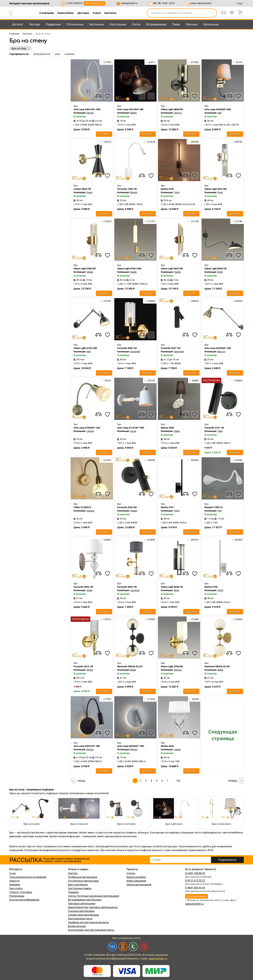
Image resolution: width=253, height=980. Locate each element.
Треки (176, 24)
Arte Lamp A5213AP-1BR (130, 109)
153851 (106, 540)
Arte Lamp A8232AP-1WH (131, 746)
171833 (193, 62)
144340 (237, 460)
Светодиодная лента (80, 919)
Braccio (221, 352)
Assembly (135, 352)
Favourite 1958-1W (127, 189)
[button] (239, 813)
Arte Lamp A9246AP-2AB (218, 109)
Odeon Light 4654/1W (172, 587)
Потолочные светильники (83, 881)
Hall (219, 113)
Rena (176, 590)
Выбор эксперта (136, 877)
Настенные (96, 24)
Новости (14, 881)
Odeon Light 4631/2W (215, 189)
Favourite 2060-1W (127, 348)
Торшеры (73, 892)
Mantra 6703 (167, 189)
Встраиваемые (156, 24)
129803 (237, 380)
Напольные (211, 24)
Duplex (134, 511)
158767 (193, 540)
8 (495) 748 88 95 (195, 873)
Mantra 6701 (167, 507)
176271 (106, 619)
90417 (107, 380)
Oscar (133, 431)
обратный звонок (94, 3)
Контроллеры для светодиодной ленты (91, 930)
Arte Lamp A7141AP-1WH (131, 428)
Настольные (118, 24)
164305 (193, 460)
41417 (150, 62)
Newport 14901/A (214, 507)
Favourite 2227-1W (171, 348)
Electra (90, 113)
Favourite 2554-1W (83, 587)
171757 (150, 221)
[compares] (98, 96)
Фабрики (15, 885)
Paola (177, 431)
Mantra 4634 (167, 746)
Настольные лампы (80, 888)
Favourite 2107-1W (214, 428)
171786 (237, 221)
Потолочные (75, 24)
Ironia (89, 590)
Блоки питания (77, 926)
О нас (13, 873)
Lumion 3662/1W (82, 189)
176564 (237, 619)
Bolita (133, 670)
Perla (220, 192)
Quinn (90, 192)
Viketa (90, 272)
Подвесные (53, 24)
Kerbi (220, 272)
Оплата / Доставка (21, 892)
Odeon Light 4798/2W (172, 666)
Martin (133, 113)
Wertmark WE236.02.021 (130, 666)
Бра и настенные (78, 885)
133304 (237, 301)
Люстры (35, 24)
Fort (219, 511)
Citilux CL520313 (82, 507)
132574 (106, 142)
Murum (134, 192)
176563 (150, 619)
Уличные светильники (81, 911)
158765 (237, 142)
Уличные (192, 24)
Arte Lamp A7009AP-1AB (87, 428)
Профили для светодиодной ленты (88, 922)
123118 (150, 142)
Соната (90, 511)
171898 (193, 619)
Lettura (90, 431)
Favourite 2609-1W (127, 587)
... (173, 781)
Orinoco (178, 113)
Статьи (131, 873)
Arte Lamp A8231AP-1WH (87, 109)
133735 (150, 380)
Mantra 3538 (167, 428)
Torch (177, 192)
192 (178, 781)
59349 (194, 699)
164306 (193, 142)
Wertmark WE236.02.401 (217, 666)
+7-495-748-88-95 (74, 3)
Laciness (135, 590)
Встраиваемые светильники (85, 900)
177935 (150, 699)
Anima (90, 670)
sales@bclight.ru (129, 3)
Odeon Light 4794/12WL (129, 269)
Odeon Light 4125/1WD (85, 348)
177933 (106, 699)
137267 (106, 301)
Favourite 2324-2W (127, 507)
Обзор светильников (139, 885)
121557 (106, 460)
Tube (220, 431)
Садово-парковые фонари (83, 915)
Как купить (16, 888)
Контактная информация (24, 900)
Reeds (133, 272)
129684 (150, 301)
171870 (106, 221)
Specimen (179, 352)
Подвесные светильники (83, 877)
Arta (89, 352)
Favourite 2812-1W (83, 666)
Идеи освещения (136, 881)
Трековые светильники (82, 903)
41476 (238, 62)
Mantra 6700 (211, 587)
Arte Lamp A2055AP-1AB (218, 348)
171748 (193, 221)
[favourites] (107, 96)
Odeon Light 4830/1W (215, 269)
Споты (136, 24)
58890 (194, 380)
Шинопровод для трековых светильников (93, 907)
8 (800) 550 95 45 (195, 888)
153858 (150, 540)
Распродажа (17, 896)
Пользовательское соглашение (28, 877)
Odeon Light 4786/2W (85, 269)
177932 (106, 62)
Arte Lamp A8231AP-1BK (87, 746)
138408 (150, 460)
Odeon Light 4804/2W (172, 109)
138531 (193, 301)
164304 (237, 540)
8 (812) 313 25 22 (195, 880)
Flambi (177, 272)
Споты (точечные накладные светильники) (94, 896)
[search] (212, 13)
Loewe (177, 749)
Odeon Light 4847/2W (172, 269)
